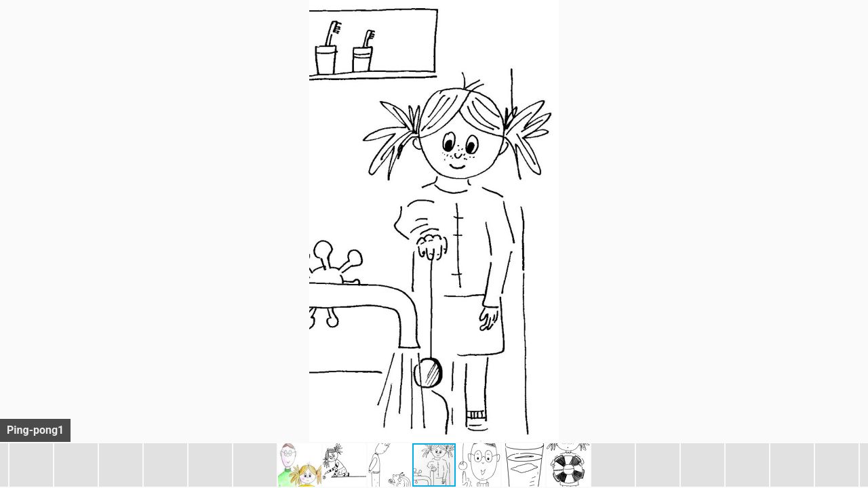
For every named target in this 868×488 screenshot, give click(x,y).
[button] (856, 35)
